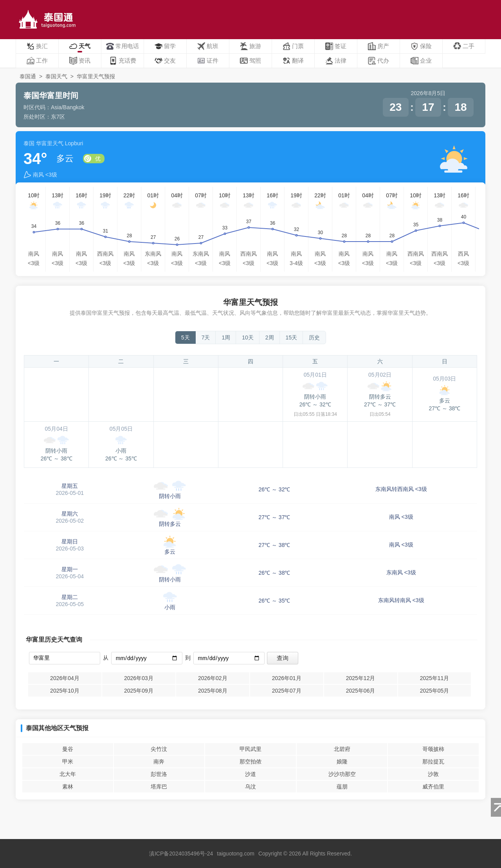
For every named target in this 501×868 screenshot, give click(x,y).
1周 (226, 337)
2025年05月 (435, 691)
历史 (314, 337)
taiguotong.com (236, 854)
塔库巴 (159, 787)
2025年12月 (361, 678)
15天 (292, 337)
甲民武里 (250, 749)
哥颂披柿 (433, 749)
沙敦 (433, 774)
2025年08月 (213, 691)
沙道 (250, 774)
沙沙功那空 (342, 774)
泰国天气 (56, 76)
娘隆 (342, 762)
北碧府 (342, 749)
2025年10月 (65, 691)
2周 (270, 337)
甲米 (68, 762)
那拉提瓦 (433, 762)
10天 (248, 337)
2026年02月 (213, 678)
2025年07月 (287, 691)
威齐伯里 (433, 787)
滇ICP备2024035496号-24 (181, 854)
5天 (186, 337)
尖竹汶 (159, 749)
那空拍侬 (250, 762)
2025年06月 (361, 691)
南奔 (159, 762)
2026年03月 (139, 678)
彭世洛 (159, 774)
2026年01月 (287, 678)
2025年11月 (435, 678)
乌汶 (250, 787)
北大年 (68, 774)
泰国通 (28, 76)
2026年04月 (65, 678)
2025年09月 (139, 691)
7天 (206, 337)
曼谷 (68, 749)
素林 (68, 787)
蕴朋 (342, 787)
